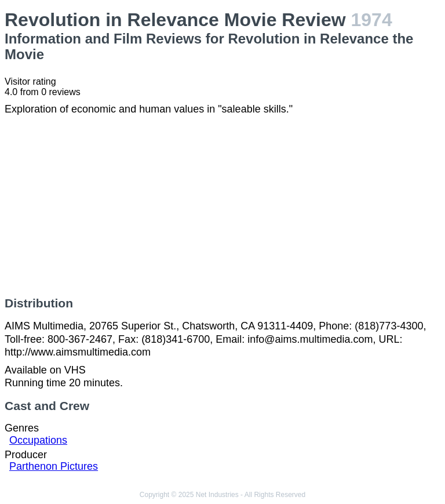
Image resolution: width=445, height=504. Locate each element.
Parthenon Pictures (54, 466)
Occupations (38, 440)
